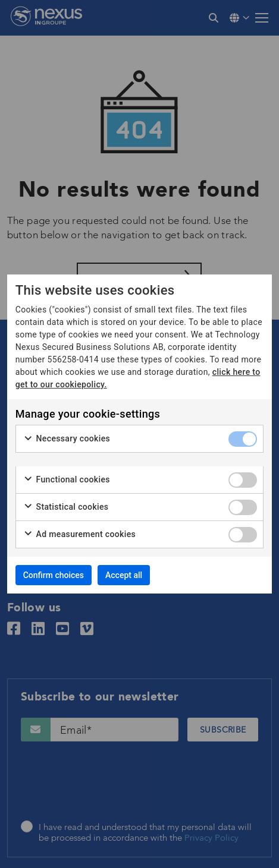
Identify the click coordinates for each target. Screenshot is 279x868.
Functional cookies (67, 480)
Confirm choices (54, 575)
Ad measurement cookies (79, 535)
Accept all (124, 575)
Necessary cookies (67, 439)
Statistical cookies (66, 507)
